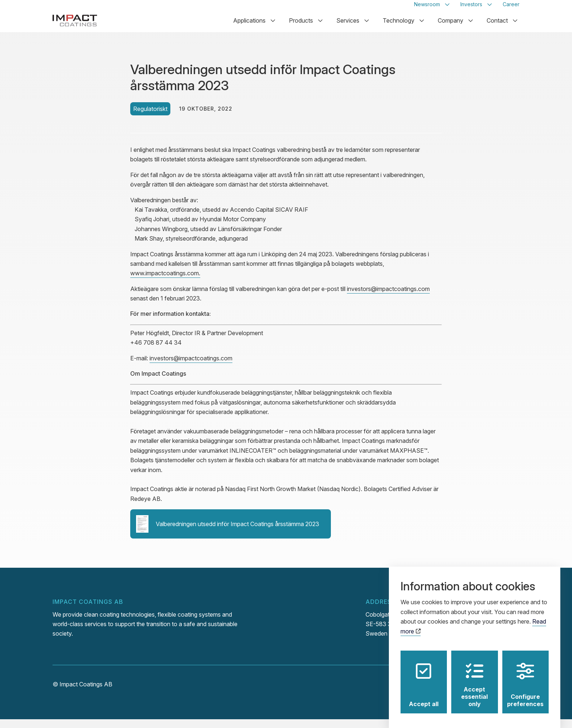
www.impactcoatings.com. (165, 282)
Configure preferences (525, 678)
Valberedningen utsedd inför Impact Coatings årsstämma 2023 (228, 533)
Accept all (424, 678)
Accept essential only (474, 678)
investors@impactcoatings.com (388, 298)
